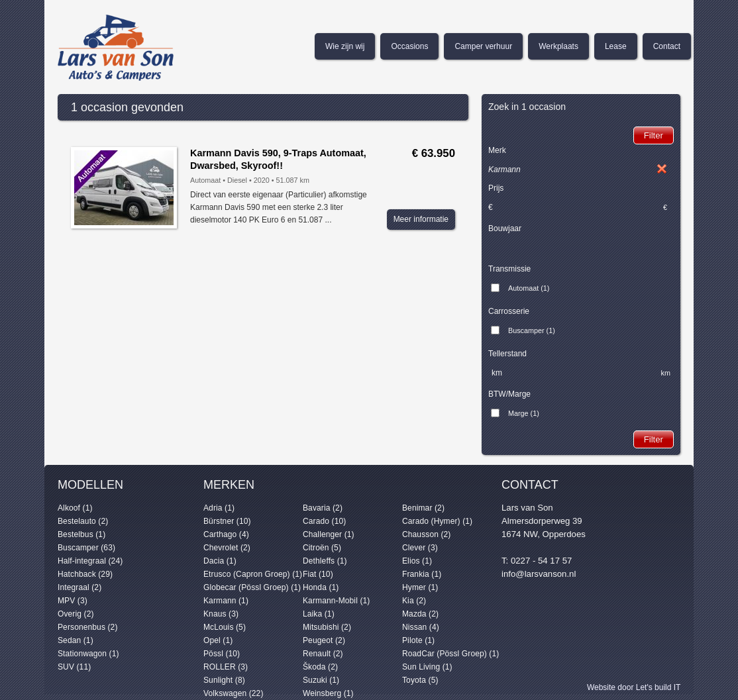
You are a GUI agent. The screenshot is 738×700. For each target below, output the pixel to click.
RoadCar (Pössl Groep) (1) (450, 654)
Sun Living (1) (427, 667)
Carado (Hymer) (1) (437, 521)
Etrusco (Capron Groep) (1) (253, 574)
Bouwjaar (505, 228)
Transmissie (509, 269)
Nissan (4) (421, 627)
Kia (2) (414, 601)
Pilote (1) (418, 640)
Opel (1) (218, 640)
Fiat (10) (318, 574)
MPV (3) (73, 601)
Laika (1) (319, 614)
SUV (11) (74, 667)
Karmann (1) (226, 601)
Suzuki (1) (321, 680)
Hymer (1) (420, 587)
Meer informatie (421, 219)
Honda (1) (321, 587)
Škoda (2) (320, 667)
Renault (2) (323, 654)
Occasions (409, 46)
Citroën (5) (322, 548)
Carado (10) (324, 521)
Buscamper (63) (86, 548)
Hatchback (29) (85, 574)
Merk (497, 150)
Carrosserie (509, 311)
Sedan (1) (76, 640)
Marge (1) (524, 413)
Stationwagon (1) (88, 654)
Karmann (504, 170)
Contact (667, 46)
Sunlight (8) (224, 680)
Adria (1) (219, 508)
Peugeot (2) (324, 640)
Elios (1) (417, 561)
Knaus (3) (221, 614)
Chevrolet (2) (227, 548)
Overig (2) (76, 614)
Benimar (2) (423, 508)
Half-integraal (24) (90, 561)
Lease (616, 46)
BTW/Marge (509, 394)
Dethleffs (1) (325, 561)
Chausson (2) (426, 534)
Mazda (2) (420, 614)
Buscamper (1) (532, 330)
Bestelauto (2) (83, 521)
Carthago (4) (226, 534)
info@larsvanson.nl (539, 574)
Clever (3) (420, 548)
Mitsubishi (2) (327, 627)
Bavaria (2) (323, 508)
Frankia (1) (422, 574)
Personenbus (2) (88, 627)
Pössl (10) (222, 654)
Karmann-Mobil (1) (336, 601)
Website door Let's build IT (634, 687)
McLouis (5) (225, 627)
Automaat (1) (529, 288)
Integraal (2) (79, 587)
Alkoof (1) (75, 508)
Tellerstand (507, 354)
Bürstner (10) (227, 521)
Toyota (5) (420, 680)
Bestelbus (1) (81, 534)
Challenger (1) (329, 534)
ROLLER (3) (226, 667)
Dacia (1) (220, 561)
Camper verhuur (483, 46)
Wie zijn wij (345, 46)
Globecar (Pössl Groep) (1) (252, 587)
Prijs (496, 188)
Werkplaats (558, 46)
